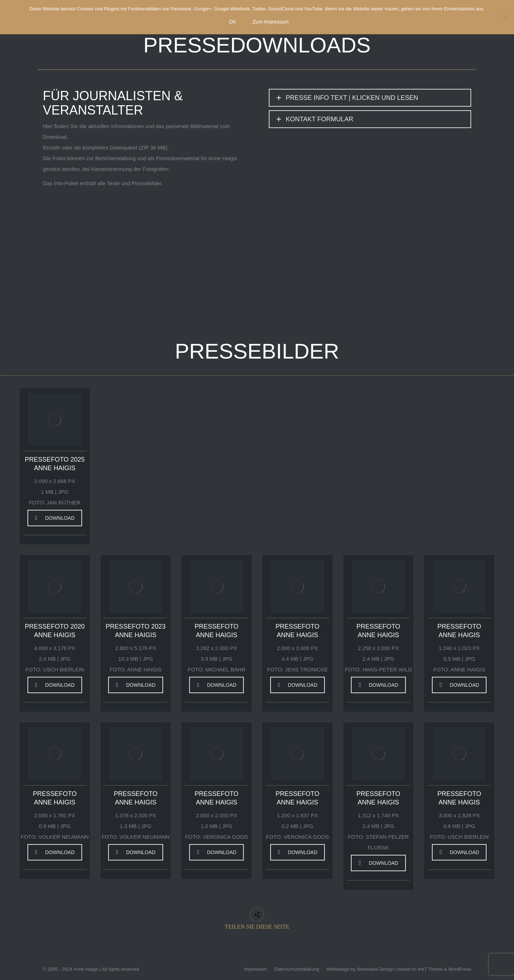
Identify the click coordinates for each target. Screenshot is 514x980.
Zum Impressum (271, 22)
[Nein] (505, 17)
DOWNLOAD (55, 518)
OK (232, 22)
